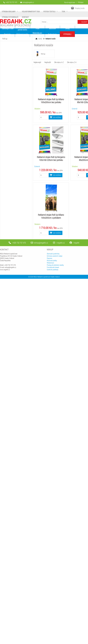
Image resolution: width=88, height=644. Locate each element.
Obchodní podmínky (53, 254)
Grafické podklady (53, 270)
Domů (40, 39)
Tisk (63, 11)
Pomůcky (7, 34)
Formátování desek (53, 267)
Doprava (49, 258)
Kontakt (25, 17)
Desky (67, 28)
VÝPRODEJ (67, 34)
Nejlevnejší (37, 62)
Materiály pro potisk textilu (23, 28)
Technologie (52, 34)
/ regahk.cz (59, 243)
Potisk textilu (49, 11)
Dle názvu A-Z (59, 62)
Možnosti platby (52, 260)
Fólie (38, 28)
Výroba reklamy (9, 11)
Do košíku (56, 117)
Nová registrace (70, 2)
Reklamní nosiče (22, 34)
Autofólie (52, 28)
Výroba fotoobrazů (10, 17)
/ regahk (74, 243)
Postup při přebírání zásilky (55, 265)
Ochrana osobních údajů (55, 256)
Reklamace (50, 263)
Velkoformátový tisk (31, 11)
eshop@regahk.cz (28, 2)
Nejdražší (48, 62)
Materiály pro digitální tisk (37, 34)
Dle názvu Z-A (72, 62)
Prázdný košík (78, 8)
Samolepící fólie (8, 28)
